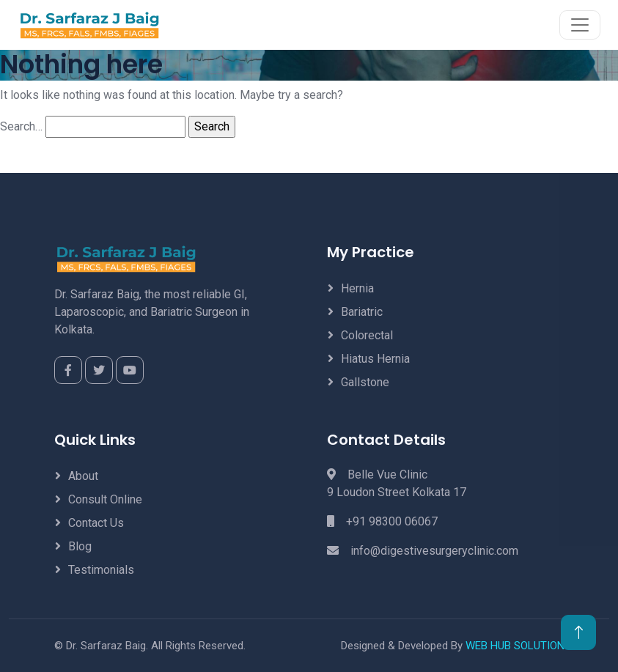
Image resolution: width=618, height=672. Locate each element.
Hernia (357, 288)
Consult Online (105, 499)
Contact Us (96, 523)
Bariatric (362, 312)
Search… (21, 126)
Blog (80, 546)
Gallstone (365, 382)
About (83, 476)
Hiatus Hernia (375, 359)
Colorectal (367, 335)
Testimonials (101, 570)
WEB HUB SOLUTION (515, 646)
